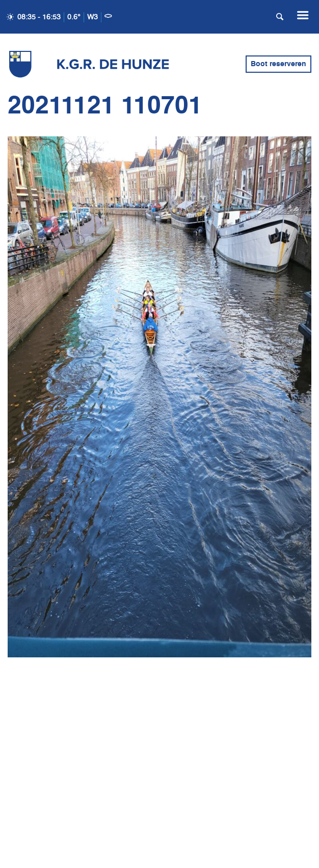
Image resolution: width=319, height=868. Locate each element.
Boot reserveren (278, 64)
